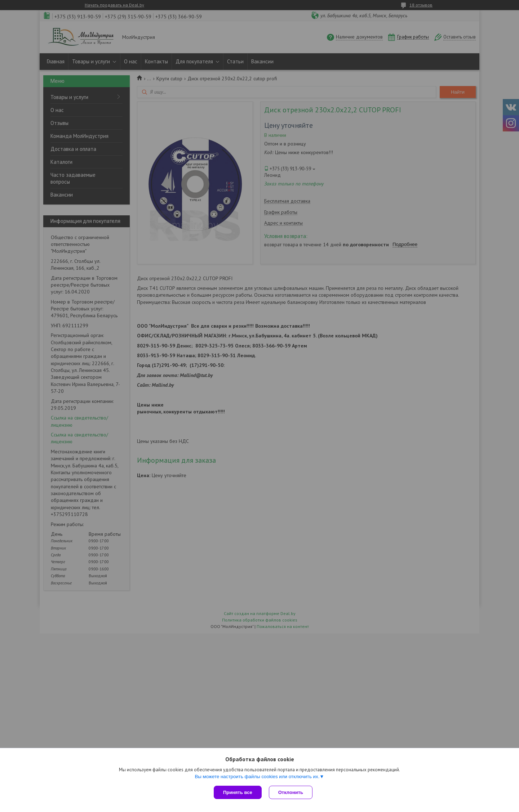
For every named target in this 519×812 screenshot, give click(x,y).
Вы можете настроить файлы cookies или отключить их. (257, 777)
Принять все (238, 792)
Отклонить (291, 792)
